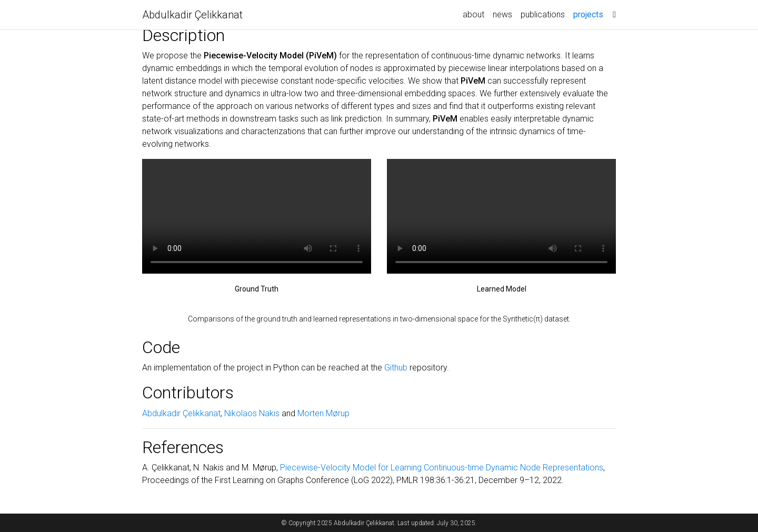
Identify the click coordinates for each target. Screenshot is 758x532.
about (473, 14)
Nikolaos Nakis (252, 413)
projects (590, 14)
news (502, 14)
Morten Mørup (323, 413)
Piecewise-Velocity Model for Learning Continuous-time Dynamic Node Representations (442, 468)
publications (543, 14)
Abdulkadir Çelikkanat (192, 15)
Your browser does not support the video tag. (257, 216)
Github (396, 368)
